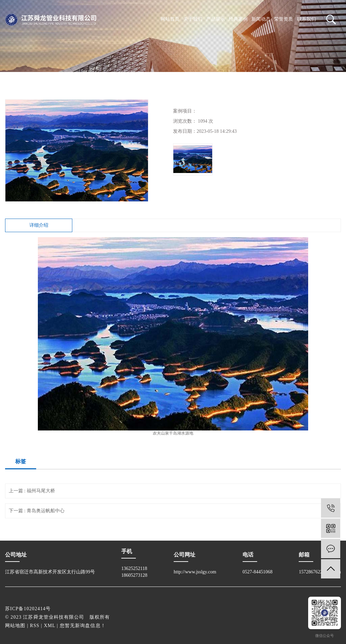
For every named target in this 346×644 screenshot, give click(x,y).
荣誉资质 (283, 19)
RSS (35, 626)
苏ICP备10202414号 (28, 609)
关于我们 (193, 19)
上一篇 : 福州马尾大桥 (32, 491)
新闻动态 (261, 19)
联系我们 (306, 19)
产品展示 (216, 19)
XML (50, 626)
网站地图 (15, 626)
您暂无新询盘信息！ (83, 626)
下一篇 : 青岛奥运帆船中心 (37, 511)
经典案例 (238, 19)
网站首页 (170, 19)
